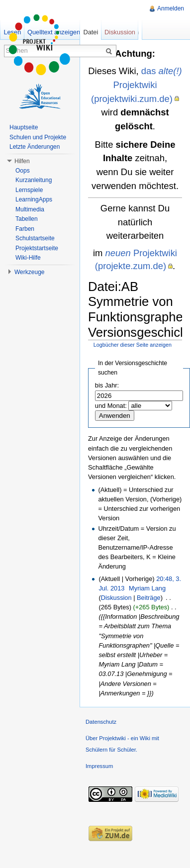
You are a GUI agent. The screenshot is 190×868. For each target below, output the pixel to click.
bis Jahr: (107, 385)
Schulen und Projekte (38, 137)
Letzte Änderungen (35, 147)
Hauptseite (24, 127)
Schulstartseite (35, 238)
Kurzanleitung (34, 180)
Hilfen (22, 161)
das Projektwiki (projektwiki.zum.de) (137, 85)
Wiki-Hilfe (28, 258)
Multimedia (30, 209)
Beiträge (149, 598)
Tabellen (27, 219)
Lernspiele (29, 190)
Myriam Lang (147, 588)
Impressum (99, 766)
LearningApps (34, 199)
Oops (23, 171)
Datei (91, 32)
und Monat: (111, 406)
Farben (25, 229)
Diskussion (116, 598)
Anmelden (171, 8)
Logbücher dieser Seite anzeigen (133, 345)
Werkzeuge (29, 272)
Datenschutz (101, 722)
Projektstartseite (37, 248)
